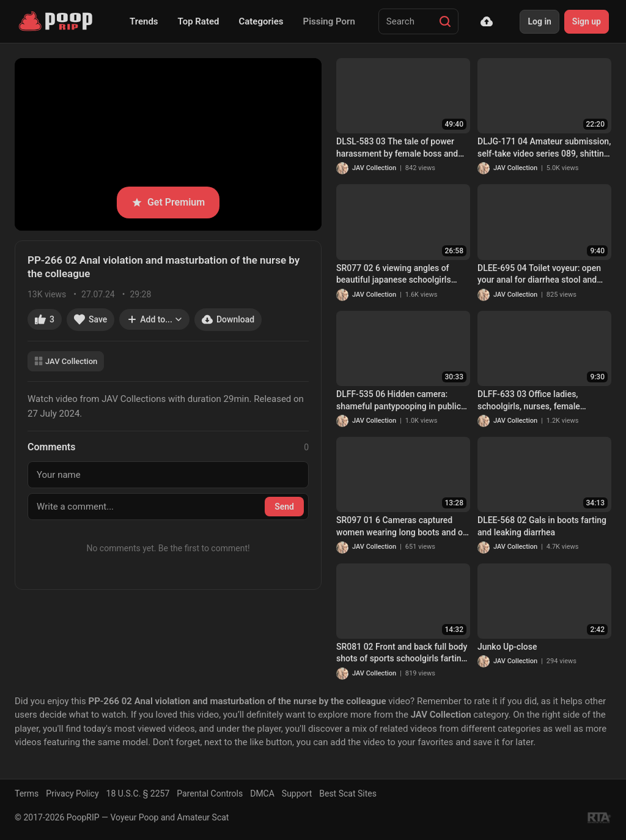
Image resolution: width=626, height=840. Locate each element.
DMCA (262, 794)
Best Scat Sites (348, 794)
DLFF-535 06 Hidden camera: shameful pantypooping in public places (399, 401)
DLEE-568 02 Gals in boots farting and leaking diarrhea (542, 526)
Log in (539, 21)
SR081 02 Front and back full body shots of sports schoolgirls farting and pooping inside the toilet (402, 653)
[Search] (445, 21)
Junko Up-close (507, 647)
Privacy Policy (72, 794)
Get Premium (168, 202)
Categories (261, 21)
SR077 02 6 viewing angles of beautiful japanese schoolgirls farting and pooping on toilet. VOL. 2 (402, 275)
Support (297, 794)
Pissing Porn (329, 21)
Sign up (587, 21)
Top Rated (199, 21)
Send (284, 507)
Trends (144, 21)
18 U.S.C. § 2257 (138, 794)
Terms (27, 794)
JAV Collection (66, 361)
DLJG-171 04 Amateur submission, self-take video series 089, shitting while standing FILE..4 (544, 148)
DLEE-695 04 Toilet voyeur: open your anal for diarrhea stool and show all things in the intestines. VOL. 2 (539, 275)
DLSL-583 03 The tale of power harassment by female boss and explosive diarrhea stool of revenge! (397, 148)
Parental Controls (210, 794)
